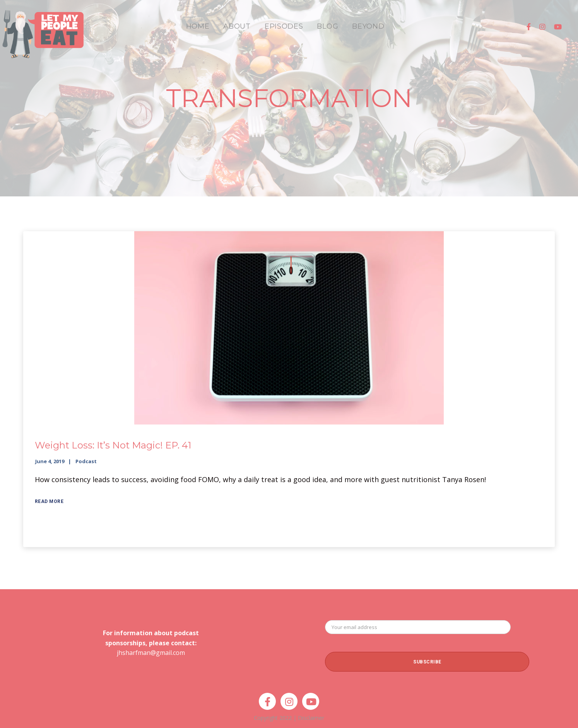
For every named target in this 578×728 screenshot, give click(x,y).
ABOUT (237, 26)
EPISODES (284, 26)
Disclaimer (311, 718)
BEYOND (368, 26)
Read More (49, 501)
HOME (198, 26)
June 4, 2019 (50, 461)
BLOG (327, 26)
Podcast (86, 461)
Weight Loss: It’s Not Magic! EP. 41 (113, 445)
